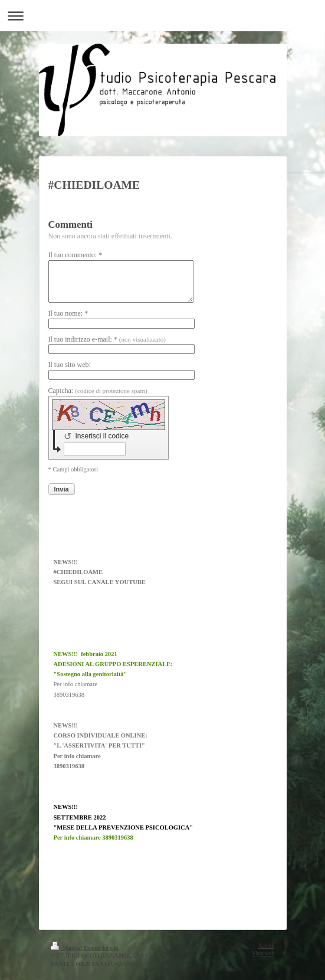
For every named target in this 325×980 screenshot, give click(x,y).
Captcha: (98, 391)
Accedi (267, 945)
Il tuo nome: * (68, 313)
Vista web (263, 953)
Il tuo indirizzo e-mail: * (107, 339)
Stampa (66, 948)
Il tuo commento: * (75, 255)
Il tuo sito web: (70, 365)
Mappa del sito (101, 948)
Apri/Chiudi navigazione (162, 16)
